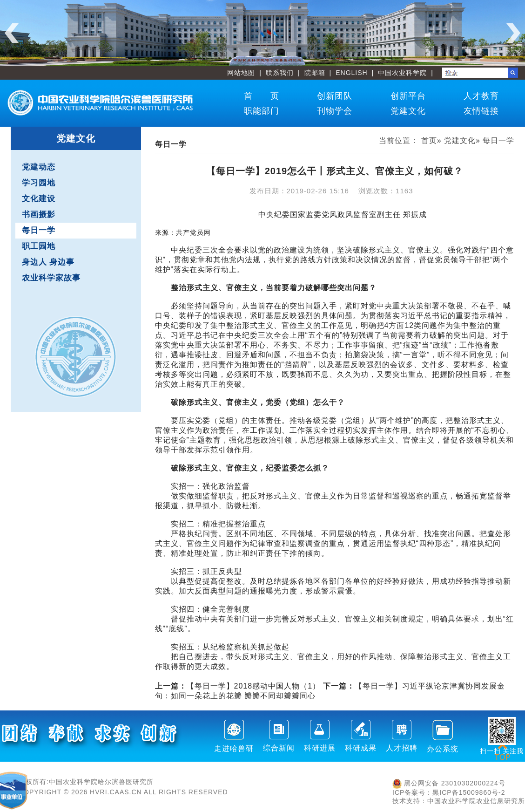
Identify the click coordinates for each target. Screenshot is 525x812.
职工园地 (39, 246)
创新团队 (335, 96)
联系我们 (280, 73)
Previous (12, 33)
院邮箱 (315, 73)
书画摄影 (39, 215)
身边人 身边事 (48, 262)
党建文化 (408, 111)
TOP (503, 752)
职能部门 (262, 111)
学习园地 (39, 183)
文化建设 (39, 199)
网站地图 (241, 73)
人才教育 (481, 96)
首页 (429, 140)
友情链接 (481, 111)
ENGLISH (351, 73)
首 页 (262, 96)
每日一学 (39, 230)
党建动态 (39, 167)
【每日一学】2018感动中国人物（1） (238, 686)
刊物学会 (335, 111)
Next (513, 33)
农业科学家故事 (51, 278)
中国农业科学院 (402, 73)
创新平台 (408, 96)
